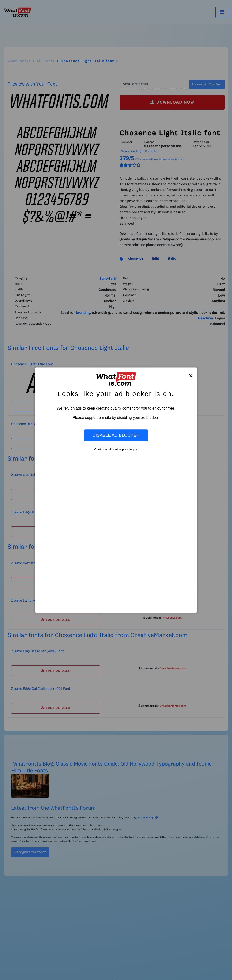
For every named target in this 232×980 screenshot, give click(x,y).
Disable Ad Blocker (116, 435)
